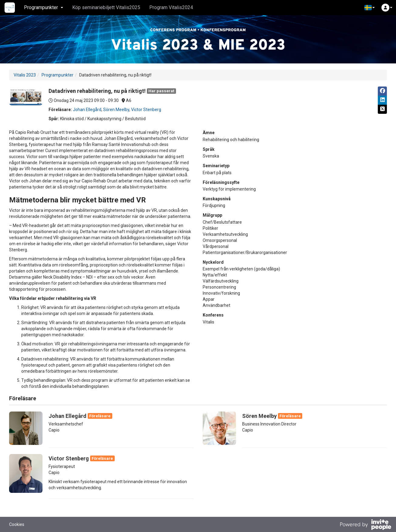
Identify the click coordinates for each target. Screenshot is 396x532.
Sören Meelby (116, 110)
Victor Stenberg (146, 110)
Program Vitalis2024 (171, 7)
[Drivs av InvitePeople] (365, 525)
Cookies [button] (17, 524)
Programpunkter (58, 75)
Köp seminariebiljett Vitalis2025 (106, 7)
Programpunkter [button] (44, 7)
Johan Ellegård (87, 110)
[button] (370, 8)
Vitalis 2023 (25, 75)
